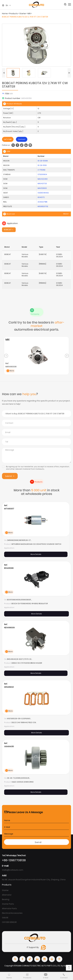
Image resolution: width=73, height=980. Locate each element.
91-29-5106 (42, 165)
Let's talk (8, 139)
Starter (23, 14)
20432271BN (42, 202)
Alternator (7, 895)
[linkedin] (26, 145)
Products (14, 14)
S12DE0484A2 (43, 193)
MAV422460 (43, 179)
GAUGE (5, 918)
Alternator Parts (9, 908)
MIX (29, 14)
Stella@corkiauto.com (13, 870)
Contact (22, 139)
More (10, 371)
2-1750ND (42, 170)
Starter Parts (8, 904)
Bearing (6, 899)
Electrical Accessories (12, 913)
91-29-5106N (43, 161)
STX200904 (42, 174)
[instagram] (30, 145)
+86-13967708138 (14, 860)
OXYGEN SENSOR (9, 922)
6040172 (41, 197)
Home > (6, 14)
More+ (66, 214)
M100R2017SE (43, 206)
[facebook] (17, 145)
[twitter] (13, 145)
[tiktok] (22, 145)
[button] (4, 73)
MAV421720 (42, 184)
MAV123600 (42, 188)
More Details (36, 554)
